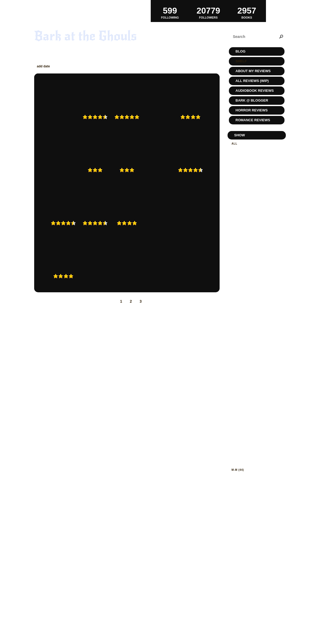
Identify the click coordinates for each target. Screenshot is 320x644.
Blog (241, 51)
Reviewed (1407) (244, 194)
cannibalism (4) (244, 260)
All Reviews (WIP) (252, 81)
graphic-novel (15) (247, 412)
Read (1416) (241, 149)
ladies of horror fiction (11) (256, 458)
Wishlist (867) (243, 188)
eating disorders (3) (249, 353)
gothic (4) (240, 406)
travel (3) (240, 587)
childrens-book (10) (248, 271)
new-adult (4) (243, 499)
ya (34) (237, 604)
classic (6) (241, 277)
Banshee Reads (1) (247, 233)
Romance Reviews (253, 120)
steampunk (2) (243, 557)
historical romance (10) (252, 429)
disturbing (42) (244, 324)
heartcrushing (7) (247, 423)
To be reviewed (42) (248, 173)
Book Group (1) (244, 254)
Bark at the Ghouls (86, 36)
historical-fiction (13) (250, 435)
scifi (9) (238, 546)
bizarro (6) (241, 248)
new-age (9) (241, 505)
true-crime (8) (243, 592)
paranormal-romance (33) (253, 528)
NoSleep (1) (241, 522)
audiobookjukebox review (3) (257, 222)
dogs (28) (239, 336)
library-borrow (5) (248, 464)
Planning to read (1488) (251, 155)
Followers (208, 11)
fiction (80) (241, 382)
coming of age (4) (246, 283)
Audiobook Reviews (255, 91)
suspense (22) (243, 563)
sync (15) (239, 569)
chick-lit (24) (242, 266)
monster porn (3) (246, 482)
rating (114, 66)
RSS (90, 622)
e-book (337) (242, 347)
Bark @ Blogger (252, 100)
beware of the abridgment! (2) (255, 241)
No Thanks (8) (243, 511)
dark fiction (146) (246, 295)
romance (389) (243, 540)
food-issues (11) (245, 394)
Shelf (241, 61)
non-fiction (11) (245, 517)
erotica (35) (241, 359)
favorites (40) (243, 377)
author (84, 66)
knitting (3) (241, 452)
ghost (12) (240, 400)
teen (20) (239, 575)
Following (170, 11)
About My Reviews (253, 71)
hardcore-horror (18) (250, 417)
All (234, 144)
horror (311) (242, 441)
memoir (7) (240, 476)
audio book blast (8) (249, 210)
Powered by (59, 628)
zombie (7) (240, 610)
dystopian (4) (243, 341)
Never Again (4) (244, 167)
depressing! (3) (244, 318)
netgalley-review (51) (250, 493)
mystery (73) (242, 487)
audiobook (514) (245, 216)
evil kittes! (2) (244, 365)
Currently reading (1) (250, 161)
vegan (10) (240, 598)
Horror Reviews (252, 110)
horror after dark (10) (251, 447)
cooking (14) (242, 289)
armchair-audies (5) (248, 204)
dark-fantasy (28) (246, 301)
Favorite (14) (242, 183)
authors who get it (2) (251, 227)
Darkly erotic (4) (246, 306)
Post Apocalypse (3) (248, 534)
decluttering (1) (246, 312)
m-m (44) (238, 470)
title (99, 66)
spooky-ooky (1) (245, 552)
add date (43, 66)
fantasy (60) (242, 371)
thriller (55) (242, 581)
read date (64, 66)
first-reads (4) (244, 388)
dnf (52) (238, 330)
